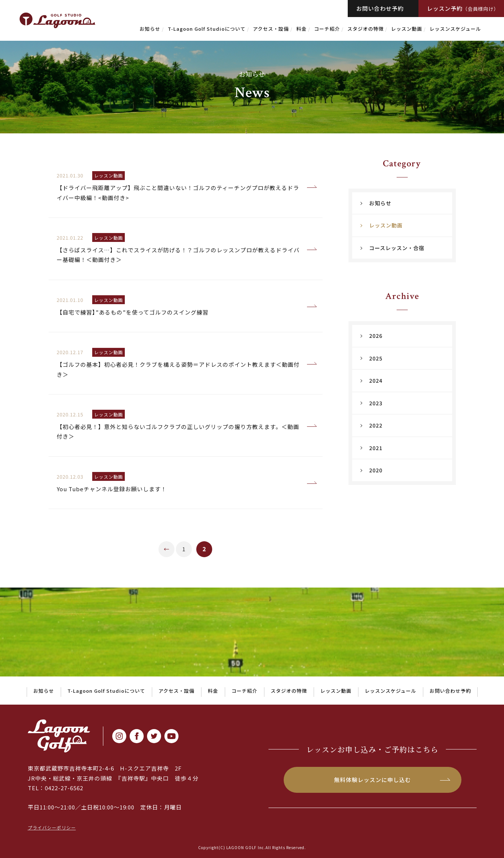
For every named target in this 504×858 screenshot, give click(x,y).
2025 (376, 358)
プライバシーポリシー (52, 827)
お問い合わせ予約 (380, 8)
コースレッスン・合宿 (397, 248)
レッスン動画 (407, 29)
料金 (301, 29)
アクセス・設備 (271, 29)
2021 (376, 448)
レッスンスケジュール (455, 29)
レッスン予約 (463, 8)
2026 (376, 336)
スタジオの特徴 (366, 29)
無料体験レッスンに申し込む (373, 780)
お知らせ (150, 29)
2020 (376, 470)
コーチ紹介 (327, 29)
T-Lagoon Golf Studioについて (207, 29)
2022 (376, 425)
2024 (376, 380)
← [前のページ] (167, 549)
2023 (376, 403)
